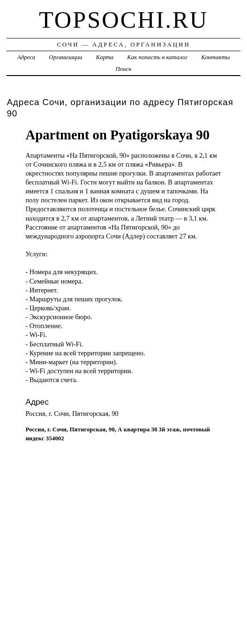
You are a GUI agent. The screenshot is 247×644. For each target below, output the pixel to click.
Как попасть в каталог (157, 57)
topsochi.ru (123, 20)
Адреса (26, 57)
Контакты (215, 57)
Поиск (123, 69)
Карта (105, 57)
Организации (65, 57)
